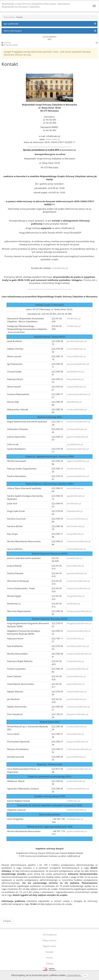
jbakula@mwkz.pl (75, 566)
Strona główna (9, 17)
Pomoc (49, 958)
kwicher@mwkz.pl (76, 526)
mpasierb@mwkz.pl (76, 387)
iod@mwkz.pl (73, 801)
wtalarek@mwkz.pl (76, 781)
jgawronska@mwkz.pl (77, 437)
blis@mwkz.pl (73, 604)
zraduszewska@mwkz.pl (79, 394)
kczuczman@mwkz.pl (77, 519)
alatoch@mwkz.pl (75, 734)
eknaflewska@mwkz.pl (78, 646)
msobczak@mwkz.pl (77, 409)
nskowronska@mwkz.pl (78, 707)
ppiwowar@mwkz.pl (77, 573)
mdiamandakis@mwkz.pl (79, 654)
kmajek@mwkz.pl (75, 661)
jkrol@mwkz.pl (74, 503)
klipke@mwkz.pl (75, 511)
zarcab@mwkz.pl (75, 444)
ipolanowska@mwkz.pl (78, 364)
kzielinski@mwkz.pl (76, 676)
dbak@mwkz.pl (74, 402)
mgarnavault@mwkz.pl (78, 461)
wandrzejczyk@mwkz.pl (78, 581)
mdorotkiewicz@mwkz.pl (79, 749)
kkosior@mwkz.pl (75, 638)
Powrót (7, 921)
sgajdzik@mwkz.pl (76, 496)
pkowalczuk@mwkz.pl (78, 714)
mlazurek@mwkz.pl (76, 356)
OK (85, 975)
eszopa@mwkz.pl (75, 534)
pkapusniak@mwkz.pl (77, 742)
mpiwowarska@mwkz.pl (79, 631)
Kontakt (50, 952)
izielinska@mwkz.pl (76, 549)
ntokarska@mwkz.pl (77, 692)
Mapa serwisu (49, 940)
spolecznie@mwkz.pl (77, 831)
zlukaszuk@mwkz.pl (77, 810)
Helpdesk (7, 43)
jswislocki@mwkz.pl (76, 699)
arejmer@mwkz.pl (76, 684)
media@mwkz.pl (60, 268)
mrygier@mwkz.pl (76, 596)
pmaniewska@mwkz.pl (78, 476)
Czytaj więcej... (74, 975)
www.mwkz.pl (53, 139)
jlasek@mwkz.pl (75, 558)
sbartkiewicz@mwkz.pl (78, 449)
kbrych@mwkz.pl (75, 379)
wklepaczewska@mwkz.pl (79, 611)
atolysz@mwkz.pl (75, 488)
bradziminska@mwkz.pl (78, 422)
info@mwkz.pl (74, 318)
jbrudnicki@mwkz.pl (77, 341)
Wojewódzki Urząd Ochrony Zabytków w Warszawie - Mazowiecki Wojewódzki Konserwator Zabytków (36, 5)
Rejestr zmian (50, 946)
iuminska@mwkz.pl (76, 349)
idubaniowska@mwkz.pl (79, 588)
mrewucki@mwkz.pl (77, 726)
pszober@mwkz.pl (76, 469)
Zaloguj (50, 963)
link (29, 55)
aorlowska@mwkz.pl (77, 429)
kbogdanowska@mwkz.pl (79, 623)
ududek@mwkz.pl (75, 372)
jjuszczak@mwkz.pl (76, 757)
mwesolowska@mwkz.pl (79, 541)
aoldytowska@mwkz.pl (78, 789)
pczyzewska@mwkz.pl (78, 669)
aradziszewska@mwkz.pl (79, 769)
